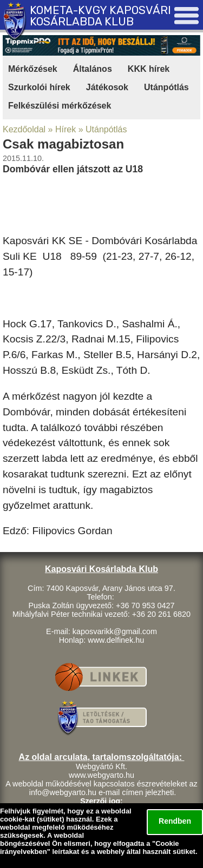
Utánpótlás (166, 87)
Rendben (175, 821)
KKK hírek (149, 69)
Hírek (66, 129)
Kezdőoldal (24, 129)
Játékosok (107, 87)
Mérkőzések (33, 69)
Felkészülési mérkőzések (60, 106)
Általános (93, 69)
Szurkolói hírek (39, 87)
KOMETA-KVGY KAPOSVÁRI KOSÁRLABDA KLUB (100, 16)
